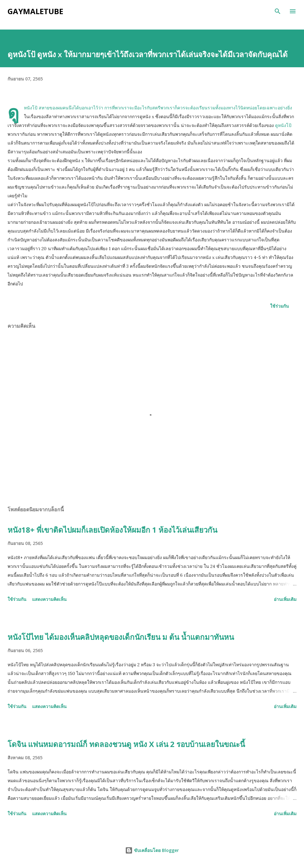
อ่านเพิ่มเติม (285, 599)
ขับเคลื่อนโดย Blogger (152, 850)
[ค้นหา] (278, 11)
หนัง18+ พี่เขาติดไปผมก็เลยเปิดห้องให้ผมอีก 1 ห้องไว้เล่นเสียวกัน (112, 530)
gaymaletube (35, 11)
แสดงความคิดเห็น (49, 599)
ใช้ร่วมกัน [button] (279, 306)
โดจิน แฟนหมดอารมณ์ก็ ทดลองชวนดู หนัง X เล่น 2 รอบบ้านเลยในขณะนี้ (126, 744)
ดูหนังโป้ (283, 125)
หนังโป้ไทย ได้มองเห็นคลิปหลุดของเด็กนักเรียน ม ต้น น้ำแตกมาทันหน (121, 637)
